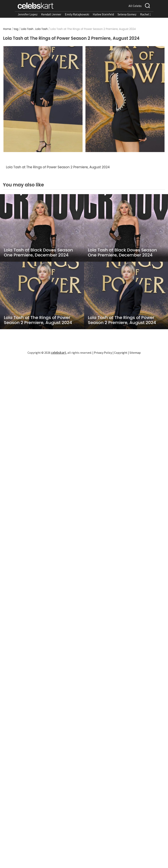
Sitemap (135, 353)
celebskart (59, 352)
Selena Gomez (127, 14)
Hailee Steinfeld (103, 14)
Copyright (121, 353)
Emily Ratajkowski (77, 14)
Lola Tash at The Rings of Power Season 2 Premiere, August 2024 (38, 320)
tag (16, 29)
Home (7, 29)
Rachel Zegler (149, 14)
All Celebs (135, 6)
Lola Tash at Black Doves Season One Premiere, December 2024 (38, 253)
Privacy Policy (103, 353)
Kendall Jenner (51, 14)
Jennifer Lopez (28, 14)
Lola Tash (27, 29)
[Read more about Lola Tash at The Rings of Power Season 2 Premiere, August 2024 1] (43, 99)
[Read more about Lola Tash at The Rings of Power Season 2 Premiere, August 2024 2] (125, 99)
